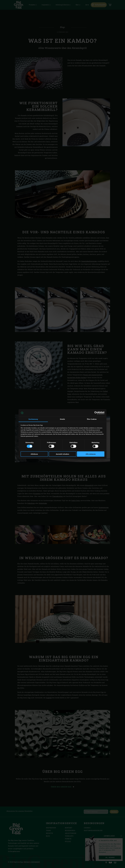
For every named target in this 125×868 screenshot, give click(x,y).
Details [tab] (62, 419)
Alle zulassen (91, 454)
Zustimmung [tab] (33, 419)
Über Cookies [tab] (92, 419)
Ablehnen (34, 454)
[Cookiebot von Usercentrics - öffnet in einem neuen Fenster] (96, 413)
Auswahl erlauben (62, 454)
